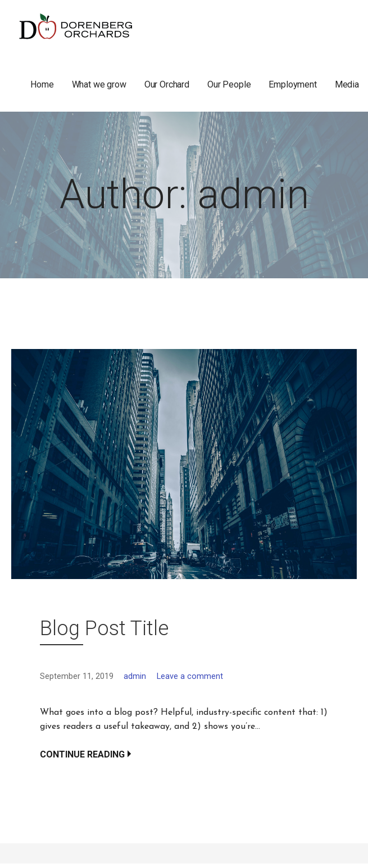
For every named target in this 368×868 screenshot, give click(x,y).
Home (42, 84)
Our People (229, 84)
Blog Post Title (104, 628)
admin (135, 676)
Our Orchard (167, 84)
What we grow (99, 84)
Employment (292, 84)
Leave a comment (190, 676)
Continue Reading (82, 754)
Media (347, 84)
